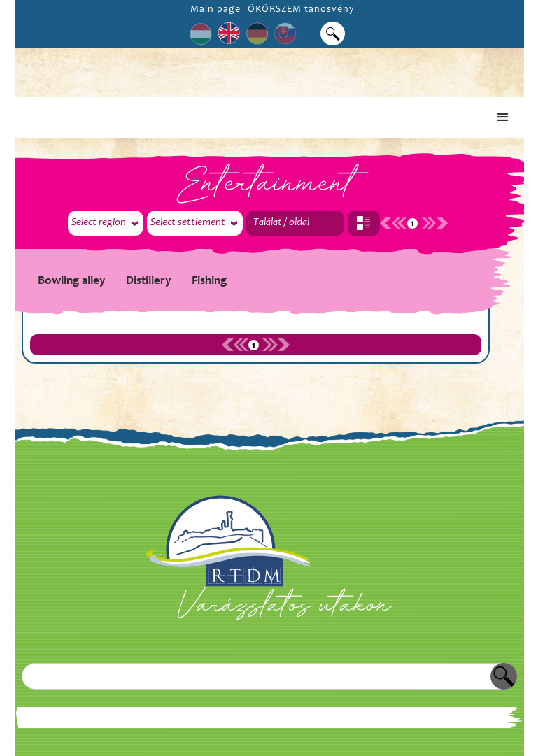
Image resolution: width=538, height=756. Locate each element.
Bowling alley (71, 281)
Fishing (209, 281)
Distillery (148, 281)
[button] (503, 117)
